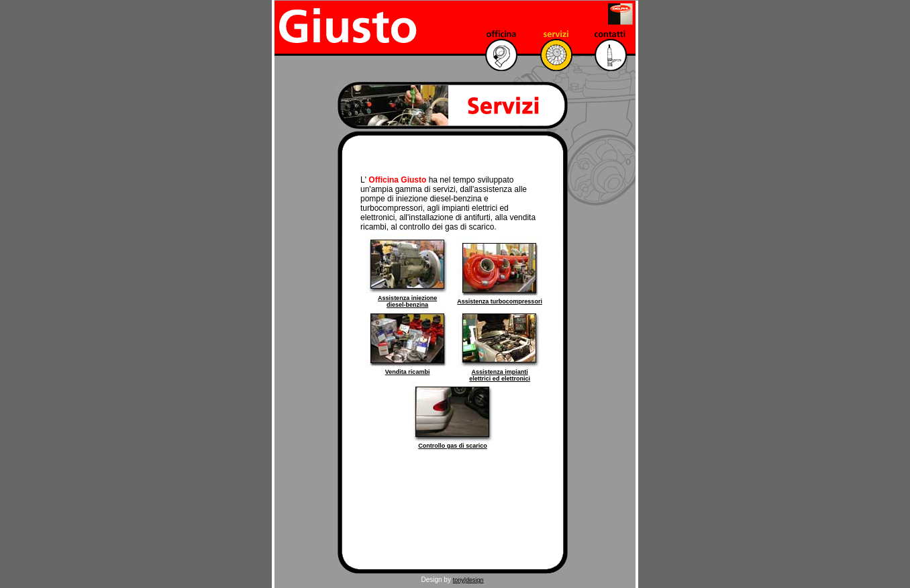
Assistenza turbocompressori (500, 301)
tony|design (468, 580)
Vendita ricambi (408, 372)
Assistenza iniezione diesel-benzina (407, 301)
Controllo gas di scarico (453, 446)
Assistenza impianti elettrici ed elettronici (500, 375)
